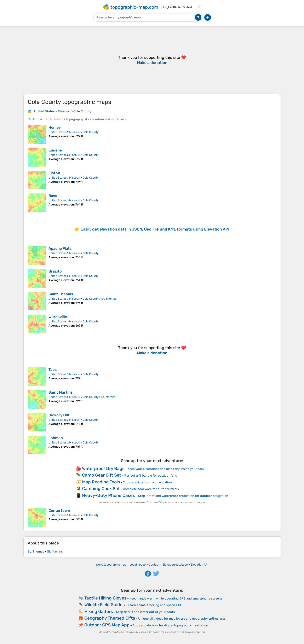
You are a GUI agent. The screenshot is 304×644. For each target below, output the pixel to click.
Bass (53, 196)
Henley (55, 127)
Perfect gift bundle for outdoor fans (151, 476)
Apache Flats (60, 249)
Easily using (155, 229)
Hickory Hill (59, 415)
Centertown (59, 511)
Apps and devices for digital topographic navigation (170, 625)
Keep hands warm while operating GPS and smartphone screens (176, 598)
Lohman (56, 438)
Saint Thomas (61, 294)
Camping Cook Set (101, 488)
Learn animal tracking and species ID (154, 605)
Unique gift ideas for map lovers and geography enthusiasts (182, 619)
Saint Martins (61, 392)
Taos (53, 370)
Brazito (55, 271)
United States (58, 132)
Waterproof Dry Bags (103, 468)
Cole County (91, 132)
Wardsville (58, 317)
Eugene (55, 150)
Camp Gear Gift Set (102, 475)
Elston (54, 173)
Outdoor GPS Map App (107, 625)
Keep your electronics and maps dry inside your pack (166, 469)
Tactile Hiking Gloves (105, 598)
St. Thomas (109, 299)
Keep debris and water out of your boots (145, 612)
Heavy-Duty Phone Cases (108, 495)
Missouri (75, 132)
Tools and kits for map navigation (147, 482)
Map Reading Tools (101, 482)
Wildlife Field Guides (105, 605)
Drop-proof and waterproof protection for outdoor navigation (183, 496)
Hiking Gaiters (99, 611)
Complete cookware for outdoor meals (151, 489)
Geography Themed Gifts (110, 618)
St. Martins (108, 397)
